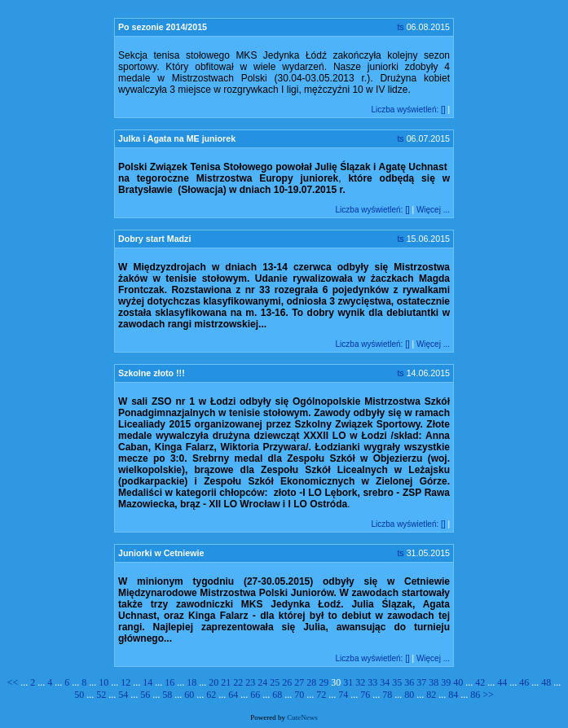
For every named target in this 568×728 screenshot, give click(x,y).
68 (277, 695)
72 (321, 695)
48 (546, 682)
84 (453, 695)
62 (211, 695)
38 (434, 682)
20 (214, 682)
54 (123, 695)
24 (262, 682)
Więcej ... (433, 210)
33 (372, 682)
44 (502, 682)
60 (189, 695)
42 (480, 682)
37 (421, 682)
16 (170, 682)
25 (275, 682)
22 (238, 682)
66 (255, 695)
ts (400, 27)
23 (250, 682)
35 (397, 682)
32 (360, 682)
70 (299, 695)
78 (387, 695)
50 (79, 695)
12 (125, 682)
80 (409, 695)
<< (14, 682)
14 (148, 682)
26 (287, 682)
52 (101, 695)
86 (475, 695)
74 (343, 695)
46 (524, 682)
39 (446, 682)
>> (488, 695)
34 (385, 682)
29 (324, 682)
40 (458, 682)
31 (348, 682)
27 (299, 682)
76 (365, 695)
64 (233, 695)
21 (226, 682)
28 (311, 682)
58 (167, 695)
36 (409, 682)
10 (103, 682)
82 (431, 695)
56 (145, 695)
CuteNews (302, 717)
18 (192, 682)
